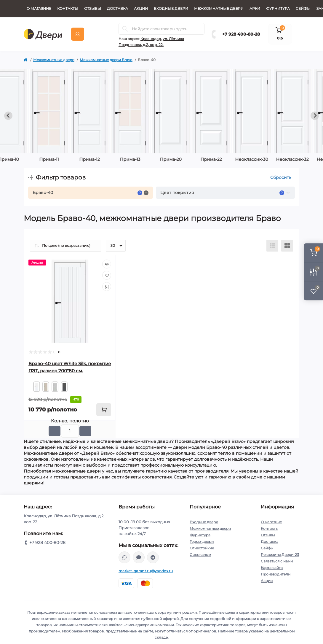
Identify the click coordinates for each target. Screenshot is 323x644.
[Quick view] (107, 264)
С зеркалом (200, 555)
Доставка (117, 8)
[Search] (125, 29)
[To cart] (104, 410)
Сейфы (303, 8)
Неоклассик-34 (222, 159)
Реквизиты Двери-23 (280, 555)
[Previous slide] (8, 116)
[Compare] (107, 287)
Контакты (68, 8)
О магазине (39, 8)
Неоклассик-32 (141, 159)
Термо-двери (202, 542)
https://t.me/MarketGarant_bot (153, 557)
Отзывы (93, 8)
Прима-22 (60, 159)
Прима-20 (20, 159)
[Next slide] (315, 116)
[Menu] (78, 34)
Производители (276, 574)
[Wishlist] (107, 275)
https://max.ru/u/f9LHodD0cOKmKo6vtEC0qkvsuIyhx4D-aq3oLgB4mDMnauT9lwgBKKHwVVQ (139, 557)
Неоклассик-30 (101, 159)
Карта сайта (272, 568)
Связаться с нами (277, 561)
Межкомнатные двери (219, 8)
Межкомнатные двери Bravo (106, 60)
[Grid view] (287, 246)
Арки (255, 8)
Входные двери (171, 8)
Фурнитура (278, 8)
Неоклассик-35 (263, 159)
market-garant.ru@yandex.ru (146, 571)
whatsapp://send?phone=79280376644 (124, 557)
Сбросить (281, 177)
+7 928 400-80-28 (241, 34)
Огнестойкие (202, 548)
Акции (141, 8)
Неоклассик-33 (182, 159)
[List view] (272, 246)
